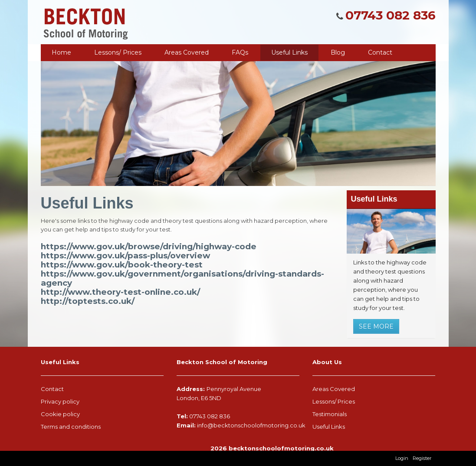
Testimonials (330, 414)
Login (402, 458)
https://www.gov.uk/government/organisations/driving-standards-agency (182, 278)
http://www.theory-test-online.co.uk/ (120, 292)
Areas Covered (334, 389)
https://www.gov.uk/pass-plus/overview (125, 256)
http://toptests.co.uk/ (88, 301)
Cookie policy (60, 414)
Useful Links (329, 427)
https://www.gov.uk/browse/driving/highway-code (149, 246)
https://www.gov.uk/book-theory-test (122, 265)
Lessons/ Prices (118, 52)
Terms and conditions (71, 427)
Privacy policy (60, 401)
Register (422, 458)
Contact (52, 389)
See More (376, 326)
